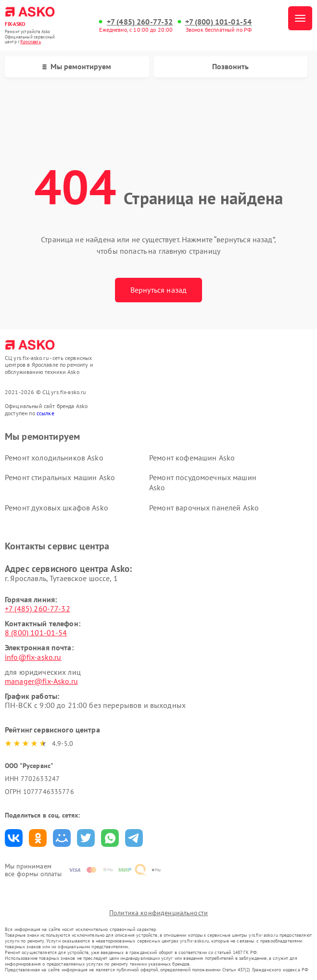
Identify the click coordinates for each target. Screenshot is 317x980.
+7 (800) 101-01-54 (219, 22)
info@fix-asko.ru (33, 657)
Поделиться (14, 838)
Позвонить (230, 66)
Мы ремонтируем (77, 66)
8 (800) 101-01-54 (36, 633)
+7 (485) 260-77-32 (140, 22)
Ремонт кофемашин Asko (192, 458)
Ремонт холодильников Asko (54, 458)
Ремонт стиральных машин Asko (60, 477)
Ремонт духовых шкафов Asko (57, 508)
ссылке (45, 413)
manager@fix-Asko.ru (41, 681)
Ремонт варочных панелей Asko (204, 508)
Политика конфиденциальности (158, 913)
